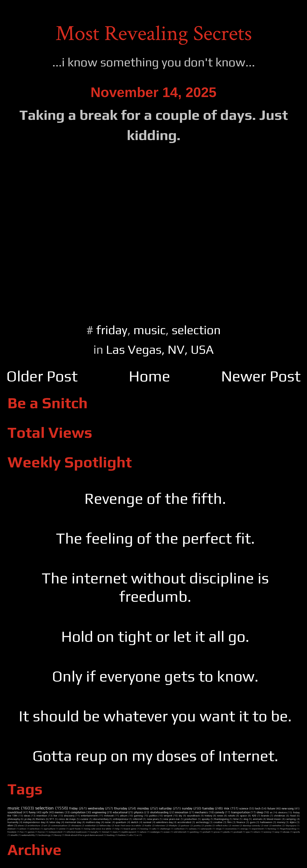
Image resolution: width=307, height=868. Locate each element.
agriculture (50, 829)
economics (231, 829)
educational (120, 812)
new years (153, 819)
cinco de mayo (67, 819)
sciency (268, 832)
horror (42, 832)
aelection (35, 829)
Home (149, 376)
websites (277, 825)
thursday (121, 808)
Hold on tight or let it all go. (155, 636)
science (244, 809)
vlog (246, 819)
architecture (34, 825)
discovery (69, 816)
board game (130, 829)
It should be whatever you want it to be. (155, 716)
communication (59, 825)
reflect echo (222, 825)
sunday (187, 808)
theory (58, 835)
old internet (180, 832)
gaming (138, 816)
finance (241, 822)
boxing (144, 829)
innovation (182, 812)
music (150, 330)
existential (90, 825)
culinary (193, 829)
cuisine (84, 819)
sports (297, 832)
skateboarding (159, 812)
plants (227, 832)
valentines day (164, 822)
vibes (10, 825)
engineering (99, 812)
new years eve (172, 819)
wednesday (96, 808)
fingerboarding (288, 829)
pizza (217, 832)
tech (258, 809)
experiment (258, 829)
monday (143, 808)
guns (253, 822)
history (208, 816)
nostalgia (155, 832)
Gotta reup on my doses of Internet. (155, 756)
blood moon (274, 819)
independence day (34, 822)
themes (40, 819)
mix (227, 808)
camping (291, 819)
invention (42, 816)
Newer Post (261, 376)
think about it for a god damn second (84, 835)
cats (154, 829)
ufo (131, 835)
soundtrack (193, 816)
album (124, 816)
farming (272, 829)
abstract (12, 829)
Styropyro (291, 825)
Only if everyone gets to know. (155, 676)
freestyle (12, 832)
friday (112, 330)
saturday (165, 808)
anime (62, 829)
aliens (21, 825)
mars (115, 832)
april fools (75, 829)
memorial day (73, 822)
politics (153, 816)
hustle (148, 825)
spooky (206, 819)
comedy (219, 812)
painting (194, 832)
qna (248, 832)
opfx (45, 812)
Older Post (42, 376)
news (220, 816)
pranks (208, 825)
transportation (240, 812)
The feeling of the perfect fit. (155, 538)
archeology (202, 822)
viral (266, 825)
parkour (185, 825)
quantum (121, 822)
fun (22, 832)
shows (286, 832)
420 (254, 816)
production (191, 819)
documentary (101, 819)
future (271, 809)
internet (138, 819)
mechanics (201, 812)
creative (218, 822)
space (243, 816)
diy (180, 816)
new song (288, 809)
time (236, 819)
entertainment (89, 816)
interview (160, 825)
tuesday (208, 808)
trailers (122, 835)
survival (147, 822)
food (293, 816)
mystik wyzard (129, 832)
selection (196, 330)
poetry (197, 825)
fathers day (105, 825)
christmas (279, 816)
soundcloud (15, 812)
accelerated (184, 822)
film (230, 822)
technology (45, 835)
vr (138, 835)
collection (179, 829)
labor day (55, 822)
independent (56, 832)
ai (271, 812)
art (46, 825)
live (55, 816)
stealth (14, 835)
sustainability (28, 835)
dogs (219, 829)
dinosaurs (76, 825)
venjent (168, 816)
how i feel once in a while (128, 825)
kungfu (94, 832)
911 (52, 819)
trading (111, 835)
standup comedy (251, 825)
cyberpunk (206, 829)
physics (139, 812)
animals (257, 819)
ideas (27, 816)
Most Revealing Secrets (154, 34)
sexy (277, 832)
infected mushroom (77, 832)
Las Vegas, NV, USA (160, 349)
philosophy (14, 819)
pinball (206, 832)
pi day (28, 819)
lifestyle (173, 825)
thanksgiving (222, 819)
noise (108, 822)
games (31, 832)
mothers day (93, 822)
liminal (106, 832)
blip (117, 829)
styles (293, 822)
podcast (238, 832)
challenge (165, 829)
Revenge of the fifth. (155, 498)
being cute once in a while (98, 829)
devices (282, 812)
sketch (135, 822)
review (235, 825)
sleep (260, 812)
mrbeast (109, 816)
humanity (13, 822)
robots (232, 816)
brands (265, 816)
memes (59, 812)
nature (143, 832)
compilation (78, 812)
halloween (266, 822)
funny (32, 812)
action (23, 829)
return (257, 832)
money (281, 822)
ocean (167, 832)
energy (244, 829)
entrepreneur (121, 819)
